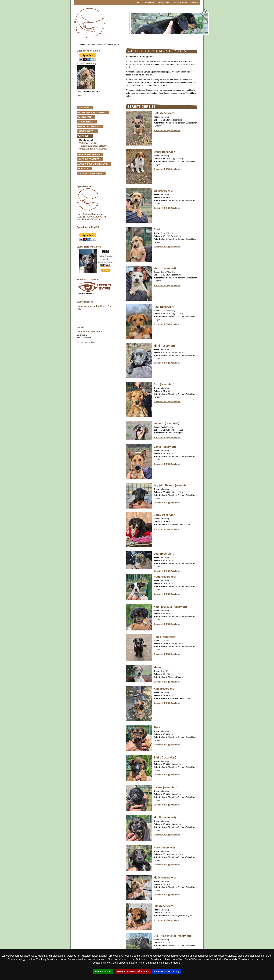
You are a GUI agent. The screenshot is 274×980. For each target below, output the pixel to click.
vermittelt (101, 45)
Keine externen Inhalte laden (133, 971)
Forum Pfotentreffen (90, 173)
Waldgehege (84, 117)
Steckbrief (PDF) (161, 130)
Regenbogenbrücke (89, 154)
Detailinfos (175, 130)
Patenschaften (86, 131)
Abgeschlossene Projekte (93, 164)
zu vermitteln (85, 122)
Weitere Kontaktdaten (86, 342)
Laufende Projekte (88, 159)
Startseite (83, 108)
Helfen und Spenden (89, 126)
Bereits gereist (86, 140)
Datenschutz (180, 2)
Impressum (164, 2)
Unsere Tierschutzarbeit (92, 112)
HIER (80, 309)
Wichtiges (83, 169)
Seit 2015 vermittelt (88, 143)
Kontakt (149, 2)
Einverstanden (103, 971)
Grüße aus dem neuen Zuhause (94, 149)
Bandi (79, 95)
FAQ (139, 2)
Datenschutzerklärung (167, 971)
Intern (194, 2)
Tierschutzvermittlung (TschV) (93, 146)
